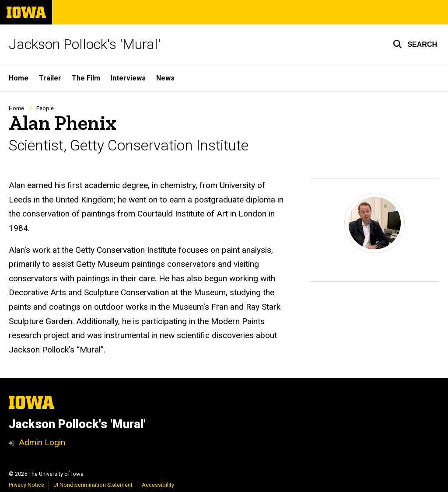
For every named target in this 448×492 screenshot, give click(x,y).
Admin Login (42, 442)
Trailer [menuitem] (50, 78)
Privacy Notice (26, 485)
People (45, 108)
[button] (415, 44)
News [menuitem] (165, 78)
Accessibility (158, 485)
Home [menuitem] (19, 78)
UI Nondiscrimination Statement (93, 485)
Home (16, 108)
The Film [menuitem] (86, 78)
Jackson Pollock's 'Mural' (85, 44)
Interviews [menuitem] (128, 78)
